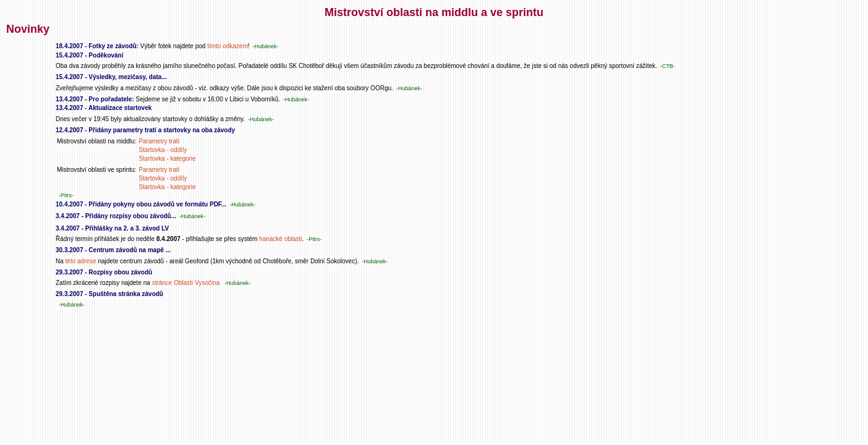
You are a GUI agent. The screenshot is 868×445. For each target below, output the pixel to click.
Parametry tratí (159, 141)
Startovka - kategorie (167, 159)
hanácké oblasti (281, 239)
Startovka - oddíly (163, 150)
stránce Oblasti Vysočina (186, 283)
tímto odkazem (228, 46)
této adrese (81, 261)
